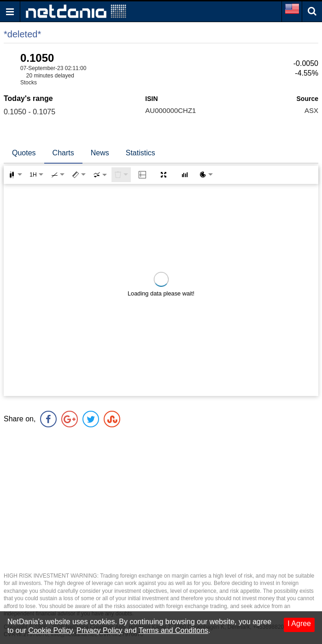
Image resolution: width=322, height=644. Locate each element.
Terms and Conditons (173, 630)
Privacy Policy (100, 630)
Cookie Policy (50, 630)
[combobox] (100, 175)
